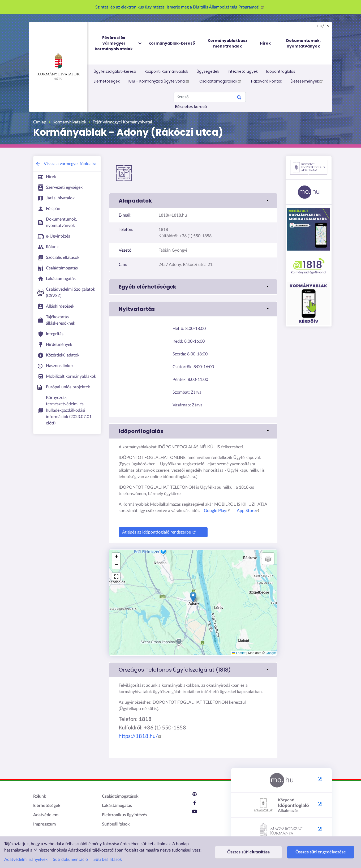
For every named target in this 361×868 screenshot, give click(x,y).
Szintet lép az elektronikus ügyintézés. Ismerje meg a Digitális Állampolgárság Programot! (180, 7)
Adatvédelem (46, 815)
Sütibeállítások (116, 824)
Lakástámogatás (117, 806)
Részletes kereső (191, 107)
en (327, 26)
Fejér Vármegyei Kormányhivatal (122, 122)
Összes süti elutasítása (244, 852)
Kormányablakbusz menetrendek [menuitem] (227, 43)
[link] (193, 670)
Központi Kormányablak (166, 71)
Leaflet (239, 653)
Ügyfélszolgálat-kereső (115, 71)
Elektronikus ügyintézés (124, 815)
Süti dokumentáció (70, 860)
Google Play (218, 511)
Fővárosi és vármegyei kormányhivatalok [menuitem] (119, 43)
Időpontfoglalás (281, 71)
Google (271, 653)
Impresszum (44, 824)
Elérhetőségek (107, 81)
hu (319, 26)
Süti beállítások (108, 860)
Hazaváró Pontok (267, 81)
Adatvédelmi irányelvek (26, 860)
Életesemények (308, 81)
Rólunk (40, 796)
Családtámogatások (221, 81)
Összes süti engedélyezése (309, 852)
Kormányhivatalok (58, 65)
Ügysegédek (208, 71)
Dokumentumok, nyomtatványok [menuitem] (303, 43)
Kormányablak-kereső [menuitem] (172, 43)
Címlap (40, 122)
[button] (193, 201)
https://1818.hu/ (141, 736)
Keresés (239, 98)
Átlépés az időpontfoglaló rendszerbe (160, 532)
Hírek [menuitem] (265, 43)
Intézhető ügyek (243, 71)
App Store (249, 511)
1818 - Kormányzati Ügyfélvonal (160, 81)
